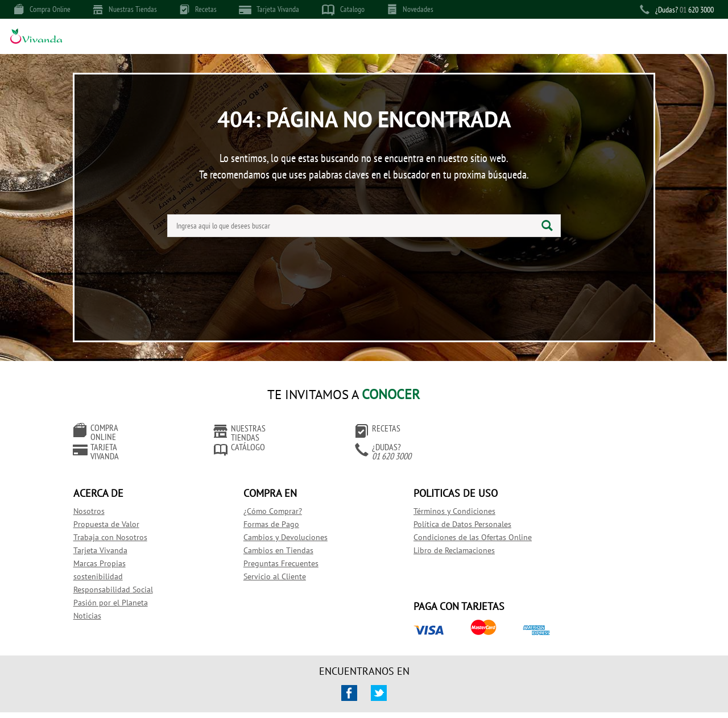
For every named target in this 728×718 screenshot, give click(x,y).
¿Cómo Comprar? (256, 497)
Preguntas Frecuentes (264, 549)
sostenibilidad (106, 562)
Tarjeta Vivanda (269, 9)
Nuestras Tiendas (125, 9)
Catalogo (343, 10)
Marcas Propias (107, 549)
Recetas (198, 9)
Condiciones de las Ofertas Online (432, 523)
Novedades (410, 9)
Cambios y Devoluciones (269, 523)
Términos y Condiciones (413, 497)
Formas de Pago (255, 510)
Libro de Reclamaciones (413, 536)
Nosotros (97, 497)
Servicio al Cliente (258, 562)
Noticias (95, 601)
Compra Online (42, 9)
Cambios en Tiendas (262, 536)
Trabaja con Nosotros (118, 523)
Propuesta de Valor (114, 510)
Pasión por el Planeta (119, 588)
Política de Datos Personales (421, 510)
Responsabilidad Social (121, 575)
